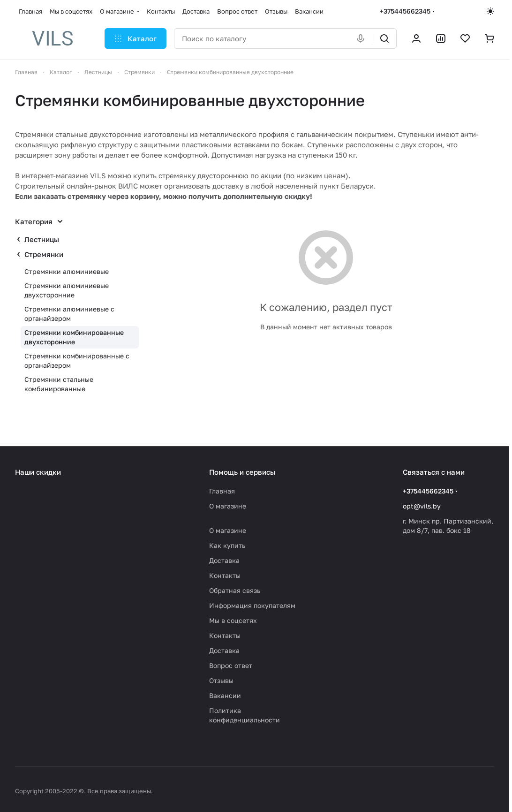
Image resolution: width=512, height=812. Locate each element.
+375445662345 (405, 11)
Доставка (224, 560)
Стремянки (44, 254)
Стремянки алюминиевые (67, 271)
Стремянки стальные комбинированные (59, 384)
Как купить (227, 545)
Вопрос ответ (231, 665)
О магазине (228, 506)
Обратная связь (235, 590)
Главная (222, 491)
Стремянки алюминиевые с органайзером (69, 314)
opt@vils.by (422, 506)
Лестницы (42, 239)
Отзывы (221, 680)
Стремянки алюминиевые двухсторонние (67, 290)
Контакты (225, 575)
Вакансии (225, 695)
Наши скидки (38, 472)
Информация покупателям (252, 605)
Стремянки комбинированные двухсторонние (74, 337)
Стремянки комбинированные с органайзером (77, 360)
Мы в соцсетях (233, 620)
